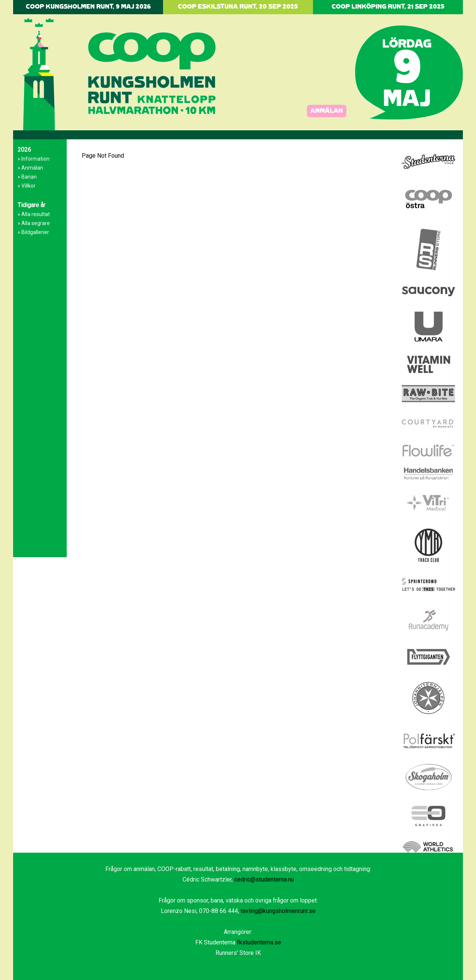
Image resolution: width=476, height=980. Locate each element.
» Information (34, 159)
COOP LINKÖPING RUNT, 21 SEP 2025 (388, 7)
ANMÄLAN (327, 111)
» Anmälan (30, 168)
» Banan (27, 177)
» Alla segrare (34, 223)
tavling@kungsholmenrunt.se (278, 911)
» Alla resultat (34, 214)
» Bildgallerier (33, 232)
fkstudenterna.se (259, 942)
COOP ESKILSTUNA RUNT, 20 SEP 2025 (238, 7)
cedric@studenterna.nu (264, 879)
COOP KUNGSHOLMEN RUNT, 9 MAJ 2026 (88, 7)
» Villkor (27, 186)
